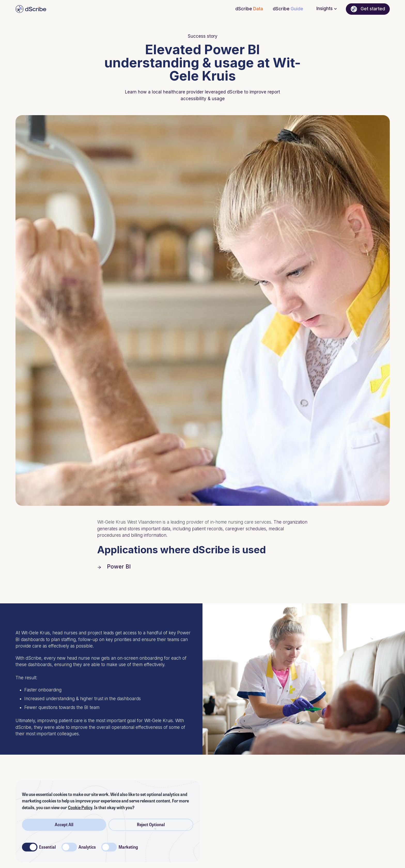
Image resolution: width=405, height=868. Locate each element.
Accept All (64, 825)
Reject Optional (151, 825)
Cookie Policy (80, 808)
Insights (327, 9)
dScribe (249, 9)
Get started (368, 9)
